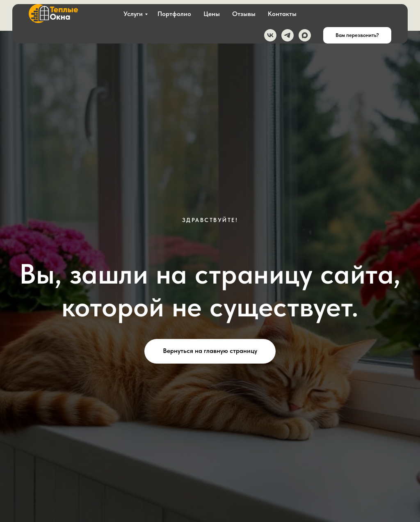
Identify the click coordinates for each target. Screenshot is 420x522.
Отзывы (244, 14)
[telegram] (288, 35)
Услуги (133, 14)
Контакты (282, 14)
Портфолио (174, 14)
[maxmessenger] (305, 35)
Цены (212, 14)
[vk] (270, 35)
